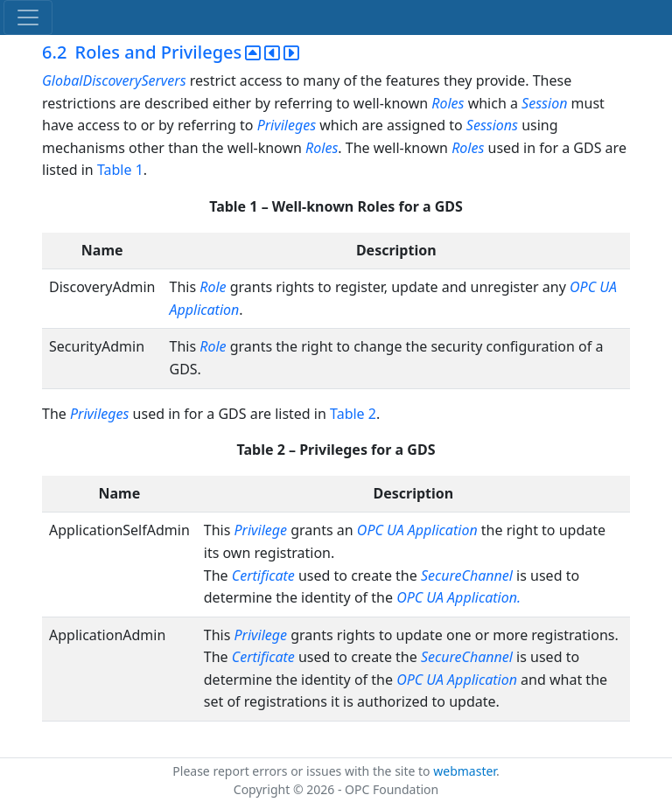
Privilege (261, 530)
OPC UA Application (417, 530)
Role (214, 287)
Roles (448, 103)
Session (544, 103)
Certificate (263, 575)
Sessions (492, 125)
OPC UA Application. (458, 597)
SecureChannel (467, 575)
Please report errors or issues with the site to (303, 771)
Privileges (287, 125)
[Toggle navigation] (28, 17)
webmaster (465, 771)
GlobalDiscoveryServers (114, 80)
